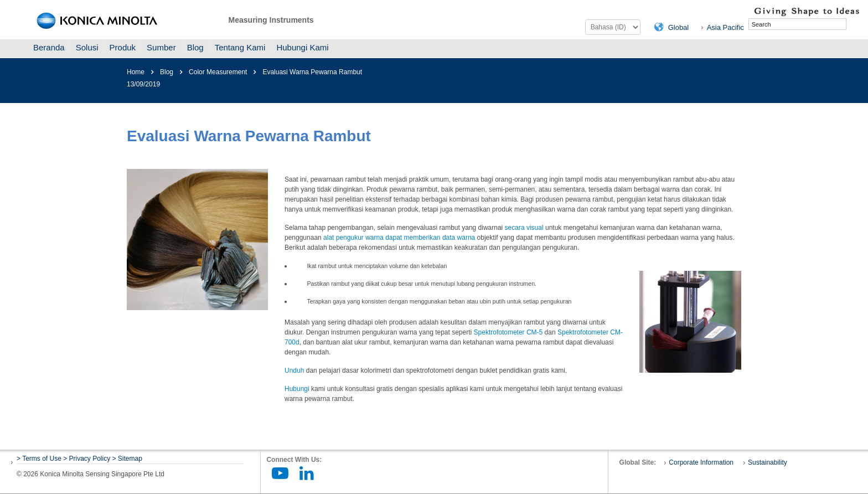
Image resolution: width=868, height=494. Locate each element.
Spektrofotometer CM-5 (508, 332)
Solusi (87, 47)
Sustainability (768, 462)
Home (136, 72)
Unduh (294, 371)
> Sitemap (127, 459)
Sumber (161, 47)
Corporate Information (701, 462)
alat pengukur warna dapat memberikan (383, 238)
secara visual (524, 228)
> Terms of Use (40, 459)
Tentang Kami (240, 47)
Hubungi (297, 389)
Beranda (49, 47)
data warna (459, 238)
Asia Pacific (725, 27)
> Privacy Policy (87, 459)
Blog (195, 47)
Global (679, 27)
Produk (123, 47)
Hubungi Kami (302, 47)
